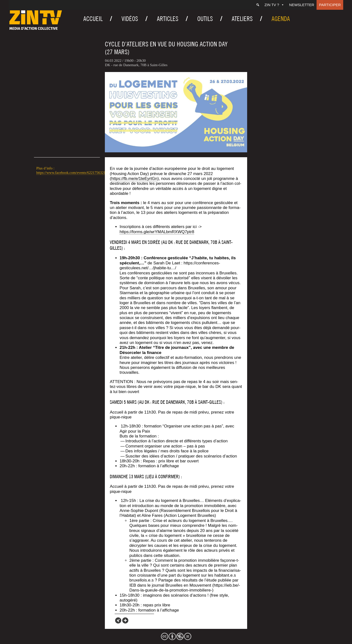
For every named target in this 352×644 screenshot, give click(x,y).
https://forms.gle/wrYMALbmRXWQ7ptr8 (157, 232)
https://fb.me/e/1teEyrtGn (134, 179)
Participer (330, 5)
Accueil (93, 19)
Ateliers (242, 19)
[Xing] (118, 620)
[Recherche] (258, 5)
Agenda (281, 19)
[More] (125, 620)
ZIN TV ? (274, 5)
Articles (168, 19)
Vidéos (130, 19)
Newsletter (302, 5)
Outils (205, 19)
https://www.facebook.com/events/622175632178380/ (76, 173)
